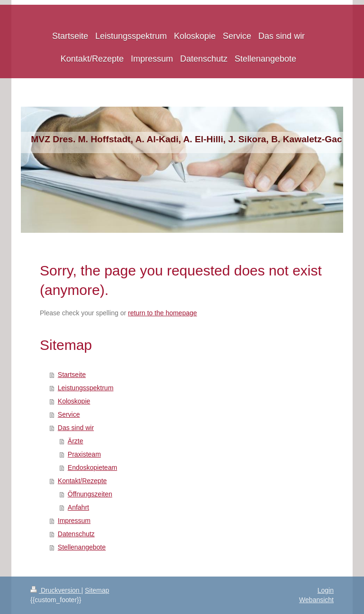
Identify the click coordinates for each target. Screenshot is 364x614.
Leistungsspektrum (86, 388)
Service (69, 414)
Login (326, 590)
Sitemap (97, 590)
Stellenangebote (82, 547)
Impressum (74, 521)
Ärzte (76, 441)
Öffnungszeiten (90, 494)
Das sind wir (76, 428)
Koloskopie (74, 401)
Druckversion (56, 590)
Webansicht (316, 600)
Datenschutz (76, 534)
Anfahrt (78, 507)
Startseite (72, 375)
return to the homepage (163, 313)
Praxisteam (84, 454)
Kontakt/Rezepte (82, 481)
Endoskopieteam (92, 467)
